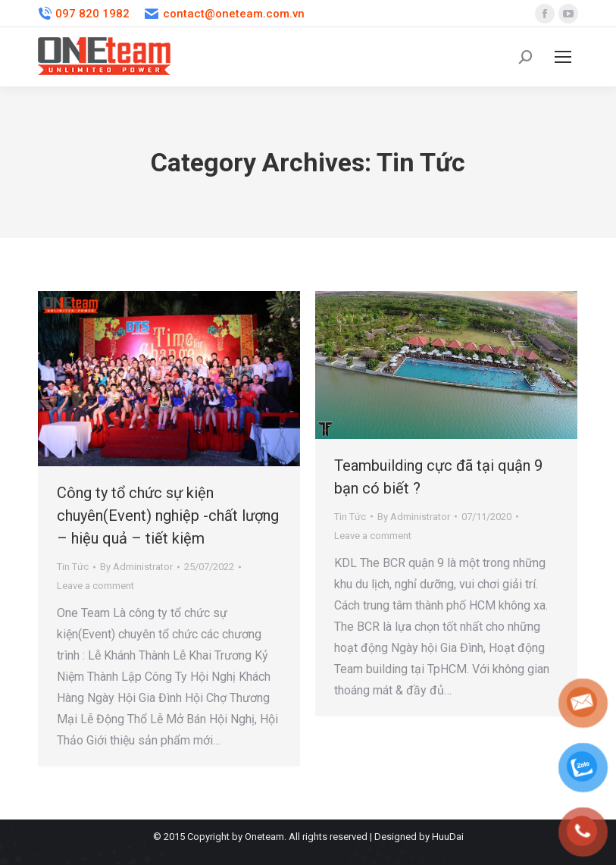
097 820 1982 (84, 14)
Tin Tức (73, 567)
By (136, 567)
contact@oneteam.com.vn (224, 14)
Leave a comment (95, 586)
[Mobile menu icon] (563, 57)
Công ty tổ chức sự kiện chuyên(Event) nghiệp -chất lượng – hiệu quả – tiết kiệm (168, 516)
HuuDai (448, 837)
